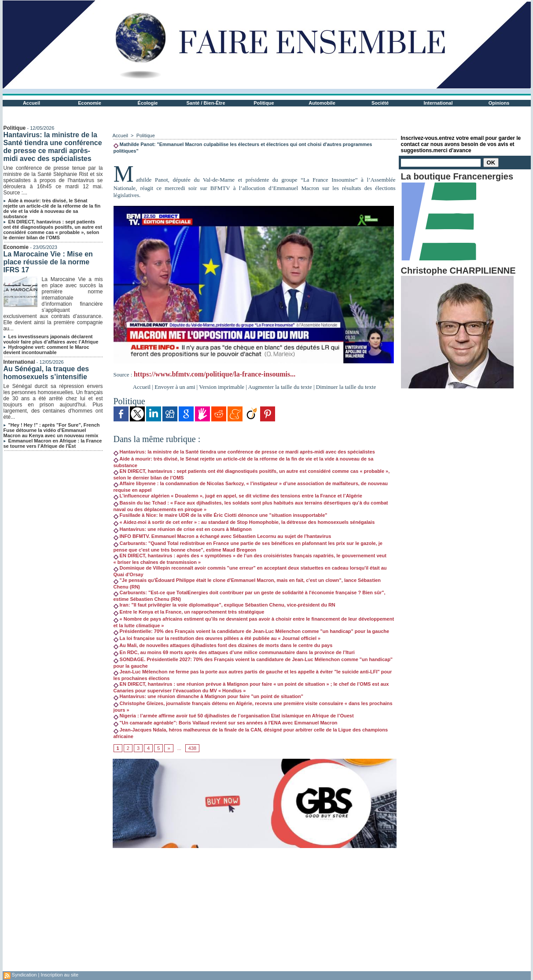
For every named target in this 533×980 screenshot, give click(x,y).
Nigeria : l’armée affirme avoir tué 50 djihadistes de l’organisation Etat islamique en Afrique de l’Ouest (234, 716)
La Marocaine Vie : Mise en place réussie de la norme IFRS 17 (48, 262)
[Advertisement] (255, 910)
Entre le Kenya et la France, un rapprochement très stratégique (189, 612)
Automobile (322, 103)
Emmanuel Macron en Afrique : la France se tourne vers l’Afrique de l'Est (53, 443)
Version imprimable (222, 387)
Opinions (499, 103)
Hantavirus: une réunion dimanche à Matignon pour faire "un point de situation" (209, 696)
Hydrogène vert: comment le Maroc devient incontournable (46, 350)
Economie (90, 103)
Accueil (31, 103)
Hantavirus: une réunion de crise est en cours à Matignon (183, 529)
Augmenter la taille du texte (280, 387)
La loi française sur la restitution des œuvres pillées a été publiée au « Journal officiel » (217, 638)
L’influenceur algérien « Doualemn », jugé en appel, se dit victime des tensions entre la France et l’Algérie (238, 496)
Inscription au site (59, 975)
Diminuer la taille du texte (346, 387)
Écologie (148, 103)
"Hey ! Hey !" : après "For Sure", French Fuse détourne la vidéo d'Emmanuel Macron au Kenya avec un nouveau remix (52, 430)
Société (380, 103)
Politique (264, 103)
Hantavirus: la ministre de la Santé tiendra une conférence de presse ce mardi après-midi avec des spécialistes (53, 147)
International (438, 103)
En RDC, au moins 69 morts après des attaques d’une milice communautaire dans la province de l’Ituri (234, 652)
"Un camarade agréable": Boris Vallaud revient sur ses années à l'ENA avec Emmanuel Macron (226, 723)
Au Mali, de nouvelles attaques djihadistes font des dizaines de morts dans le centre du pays (223, 645)
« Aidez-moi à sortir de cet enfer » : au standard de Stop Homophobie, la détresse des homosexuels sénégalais (244, 522)
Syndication (24, 975)
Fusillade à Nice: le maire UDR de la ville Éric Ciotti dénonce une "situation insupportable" (221, 515)
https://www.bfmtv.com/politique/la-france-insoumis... (215, 374)
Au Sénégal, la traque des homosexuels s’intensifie (46, 373)
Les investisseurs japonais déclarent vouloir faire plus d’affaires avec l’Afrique (51, 339)
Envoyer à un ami (175, 387)
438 (192, 748)
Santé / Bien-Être (206, 103)
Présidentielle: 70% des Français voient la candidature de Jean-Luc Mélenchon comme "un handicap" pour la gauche (252, 631)
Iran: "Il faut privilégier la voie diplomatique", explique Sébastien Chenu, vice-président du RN (224, 605)
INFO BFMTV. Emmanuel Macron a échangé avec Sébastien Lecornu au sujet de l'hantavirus (222, 536)
